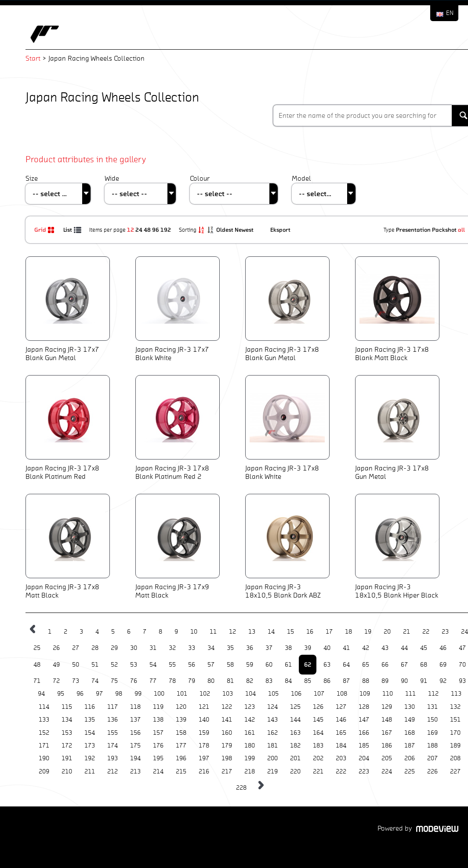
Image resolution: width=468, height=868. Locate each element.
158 (181, 733)
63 (327, 665)
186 (387, 746)
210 (67, 771)
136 (112, 720)
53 (134, 665)
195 (158, 758)
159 (204, 733)
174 (112, 746)
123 (250, 707)
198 (227, 758)
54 (153, 665)
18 (348, 632)
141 (227, 720)
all (461, 230)
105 (273, 694)
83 (269, 681)
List (73, 230)
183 (318, 746)
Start (33, 58)
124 (272, 707)
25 (37, 648)
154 (90, 733)
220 (295, 771)
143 (272, 720)
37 (269, 648)
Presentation (413, 230)
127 (341, 707)
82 (250, 681)
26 (56, 648)
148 (387, 720)
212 (112, 771)
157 (158, 733)
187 (410, 746)
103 (228, 694)
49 (56, 665)
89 (385, 681)
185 (364, 746)
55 (172, 665)
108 (342, 694)
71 (37, 681)
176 (158, 746)
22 (426, 632)
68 (424, 665)
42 (366, 648)
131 (432, 707)
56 (192, 665)
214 (158, 771)
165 (341, 733)
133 (44, 720)
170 (455, 733)
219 (272, 771)
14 (271, 632)
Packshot (444, 230)
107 (319, 694)
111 (410, 694)
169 (432, 733)
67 (404, 665)
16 (310, 632)
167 (387, 733)
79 (192, 681)
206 (410, 758)
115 (67, 707)
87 (346, 681)
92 (443, 681)
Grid (45, 230)
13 (252, 632)
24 (139, 230)
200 (272, 758)
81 (230, 681)
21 (406, 632)
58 (230, 665)
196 (181, 758)
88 (366, 681)
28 (95, 648)
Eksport (280, 230)
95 (61, 694)
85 (308, 681)
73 (76, 681)
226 (432, 771)
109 (365, 694)
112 (433, 694)
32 (172, 648)
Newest (245, 230)
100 (159, 694)
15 (290, 632)
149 (410, 720)
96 (156, 230)
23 (445, 632)
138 (158, 720)
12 (131, 230)
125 (295, 707)
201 (295, 758)
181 (272, 746)
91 (424, 681)
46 (443, 648)
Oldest (225, 230)
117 (112, 707)
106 (296, 694)
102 (205, 694)
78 (172, 681)
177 (181, 746)
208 (455, 758)
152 (44, 733)
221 (318, 771)
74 (95, 681)
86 (327, 681)
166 (364, 733)
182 (295, 746)
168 (410, 733)
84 (288, 681)
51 (95, 665)
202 (318, 758)
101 (182, 694)
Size (32, 178)
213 (135, 771)
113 (456, 694)
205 (387, 758)
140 (204, 720)
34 (211, 648)
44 (404, 648)
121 (204, 707)
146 (341, 720)
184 (341, 746)
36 (250, 648)
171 (44, 746)
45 (424, 648)
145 (318, 720)
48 (147, 230)
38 (288, 648)
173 (90, 746)
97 (99, 694)
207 (432, 758)
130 (410, 707)
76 (134, 681)
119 (158, 707)
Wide (112, 178)
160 (227, 733)
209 (44, 771)
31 (153, 648)
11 (213, 632)
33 (192, 648)
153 (67, 733)
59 (250, 665)
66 (385, 665)
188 (432, 746)
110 (388, 694)
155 (112, 733)
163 (295, 733)
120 (181, 707)
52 (114, 665)
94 (41, 694)
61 (288, 665)
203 (341, 758)
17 (329, 632)
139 (181, 720)
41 (346, 648)
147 (364, 720)
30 (134, 648)
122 (227, 707)
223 (364, 771)
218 (250, 771)
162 (272, 733)
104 (250, 694)
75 (114, 681)
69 (443, 665)
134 (67, 720)
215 (181, 771)
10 (194, 632)
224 (387, 771)
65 (366, 665)
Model (301, 178)
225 (410, 771)
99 (138, 694)
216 (204, 771)
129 (387, 707)
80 (211, 681)
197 (204, 758)
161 (250, 733)
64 (346, 665)
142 (250, 720)
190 (44, 758)
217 (227, 771)
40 (327, 648)
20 (387, 632)
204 (364, 758)
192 (166, 230)
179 (227, 746)
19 (368, 632)
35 (230, 648)
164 (318, 733)
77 (153, 681)
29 (114, 648)
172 (67, 746)
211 (90, 771)
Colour (200, 178)
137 (135, 720)
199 (250, 758)
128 (364, 707)
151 (455, 720)
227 (455, 771)
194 (135, 758)
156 (135, 733)
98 (119, 694)
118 (135, 707)
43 (385, 648)
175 (135, 746)
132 (455, 707)
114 (44, 707)
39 (308, 648)
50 (76, 665)
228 (241, 788)
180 (250, 746)
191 (67, 758)
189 (455, 746)
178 (204, 746)
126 (318, 707)
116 (90, 707)
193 (112, 758)
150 (432, 720)
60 (269, 665)
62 (308, 664)
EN (450, 13)
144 (295, 720)
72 (56, 681)
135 (90, 720)
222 (341, 771)
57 (211, 665)
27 (76, 648)
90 (404, 681)
